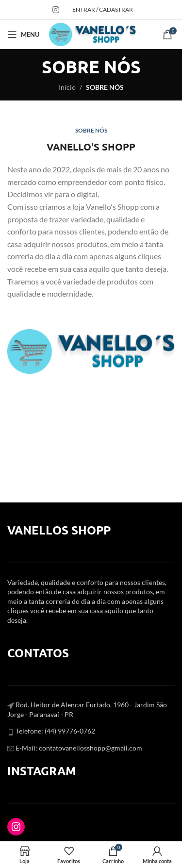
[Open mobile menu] (23, 34)
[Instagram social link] (56, 10)
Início (67, 87)
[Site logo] (92, 34)
